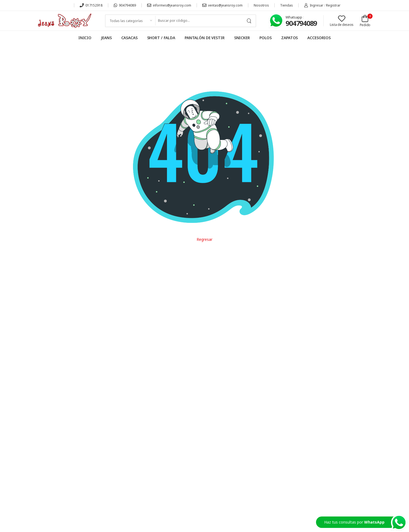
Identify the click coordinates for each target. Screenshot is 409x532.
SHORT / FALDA (161, 38)
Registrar (333, 5)
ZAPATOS (289, 38)
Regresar (205, 239)
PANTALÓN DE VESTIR (205, 38)
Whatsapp (294, 17)
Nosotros (261, 5)
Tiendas (286, 5)
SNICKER (242, 38)
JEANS (106, 38)
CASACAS (129, 38)
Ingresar (314, 5)
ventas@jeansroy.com (222, 5)
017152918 (91, 5)
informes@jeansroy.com (169, 5)
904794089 (125, 5)
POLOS (266, 38)
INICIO (85, 38)
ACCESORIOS (319, 38)
